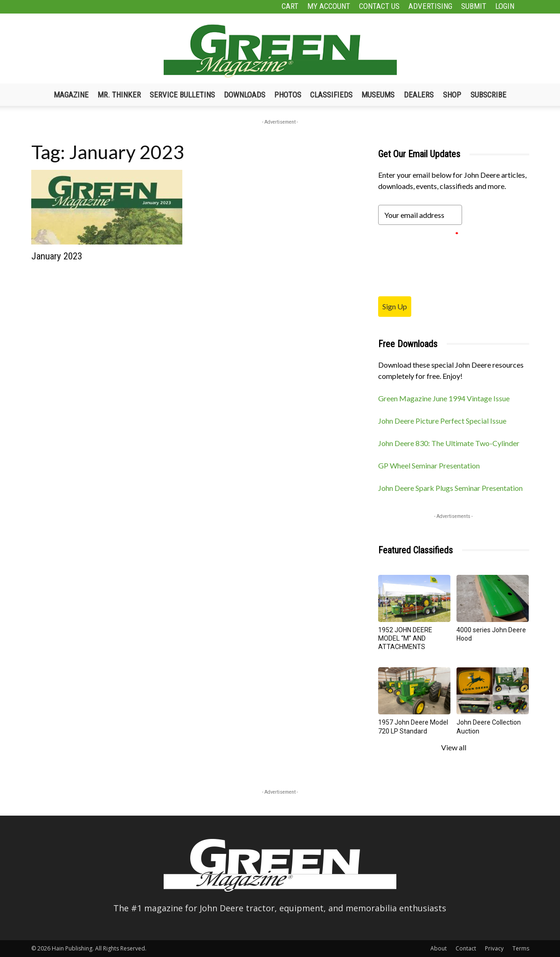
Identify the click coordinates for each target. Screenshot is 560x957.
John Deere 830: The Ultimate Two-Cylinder (449, 443)
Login (505, 6)
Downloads (245, 95)
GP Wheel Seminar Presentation (429, 465)
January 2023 (57, 256)
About (439, 948)
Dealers (419, 95)
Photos (288, 95)
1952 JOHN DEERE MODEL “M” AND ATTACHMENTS (405, 638)
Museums (378, 95)
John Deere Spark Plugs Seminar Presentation (450, 488)
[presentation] (449, 260)
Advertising (430, 6)
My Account (329, 6)
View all (454, 747)
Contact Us (379, 6)
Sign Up (395, 306)
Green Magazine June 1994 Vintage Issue (444, 398)
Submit (474, 6)
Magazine (71, 95)
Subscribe (488, 95)
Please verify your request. (418, 234)
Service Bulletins (182, 95)
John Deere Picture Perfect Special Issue (442, 421)
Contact (466, 948)
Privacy (494, 948)
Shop (452, 95)
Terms (521, 948)
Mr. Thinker (119, 95)
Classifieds (331, 95)
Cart (290, 6)
